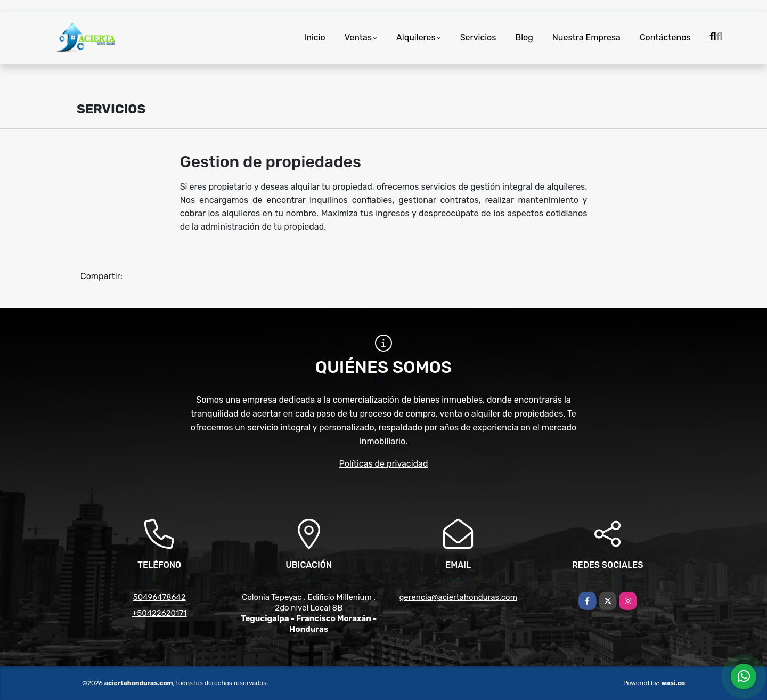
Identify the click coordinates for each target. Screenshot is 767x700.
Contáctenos (665, 38)
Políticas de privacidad (384, 464)
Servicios (478, 38)
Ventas (358, 38)
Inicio (315, 38)
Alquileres (416, 38)
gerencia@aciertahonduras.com (458, 597)
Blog (524, 38)
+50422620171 (160, 613)
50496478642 (160, 597)
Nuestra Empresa (586, 38)
